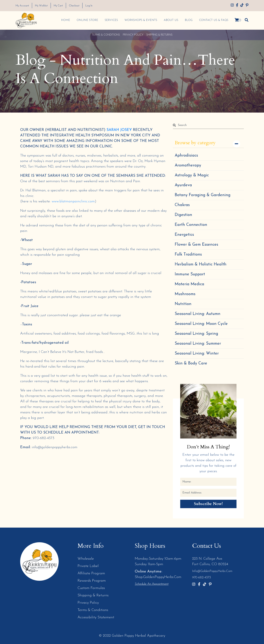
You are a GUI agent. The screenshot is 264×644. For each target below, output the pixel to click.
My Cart (61, 6)
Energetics (184, 235)
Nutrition (183, 304)
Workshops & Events (141, 20)
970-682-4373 (201, 578)
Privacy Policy (133, 35)
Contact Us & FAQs (213, 20)
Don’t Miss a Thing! (208, 447)
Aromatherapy (188, 165)
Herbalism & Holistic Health (201, 264)
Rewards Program (92, 581)
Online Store (87, 20)
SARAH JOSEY (119, 130)
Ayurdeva (183, 185)
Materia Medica (189, 284)
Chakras (182, 205)
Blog (188, 20)
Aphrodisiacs (186, 155)
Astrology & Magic (192, 175)
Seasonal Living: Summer (198, 343)
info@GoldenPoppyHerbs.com (212, 571)
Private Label (88, 566)
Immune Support (190, 274)
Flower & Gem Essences (196, 244)
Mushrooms (185, 294)
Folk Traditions (188, 254)
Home (65, 20)
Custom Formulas (91, 588)
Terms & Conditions (106, 35)
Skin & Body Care (191, 363)
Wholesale (86, 559)
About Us (171, 20)
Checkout (77, 6)
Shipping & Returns (159, 35)
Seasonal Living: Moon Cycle (201, 324)
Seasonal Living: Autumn (198, 314)
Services (111, 20)
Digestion (183, 215)
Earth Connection (191, 225)
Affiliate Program (91, 573)
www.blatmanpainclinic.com (73, 201)
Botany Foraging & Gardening (203, 195)
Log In (93, 6)
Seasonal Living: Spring (196, 334)
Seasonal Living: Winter (197, 353)
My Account (23, 6)
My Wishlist (43, 6)
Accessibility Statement (96, 617)
